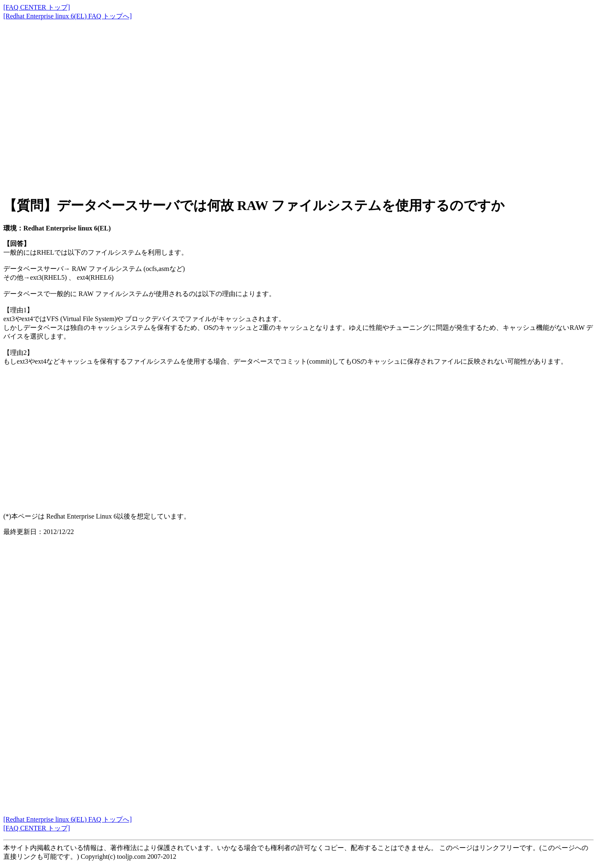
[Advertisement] (254, 100)
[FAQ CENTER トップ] (37, 7)
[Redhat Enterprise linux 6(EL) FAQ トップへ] (68, 16)
